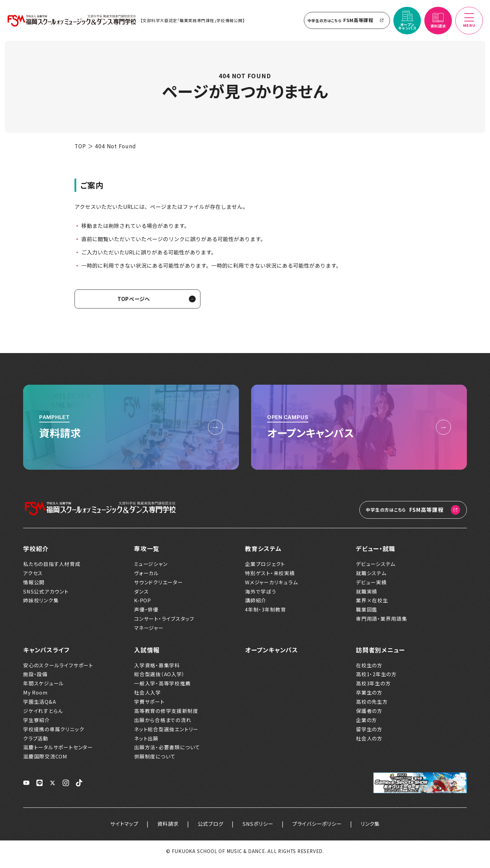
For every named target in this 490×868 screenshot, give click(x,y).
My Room (35, 698)
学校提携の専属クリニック (54, 735)
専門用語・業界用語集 (382, 624)
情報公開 (34, 588)
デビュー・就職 (375, 554)
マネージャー (149, 634)
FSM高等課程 (344, 23)
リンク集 (375, 830)
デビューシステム (376, 570)
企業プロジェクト (265, 570)
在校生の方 (369, 671)
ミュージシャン (151, 570)
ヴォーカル (146, 579)
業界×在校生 (372, 606)
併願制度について (155, 762)
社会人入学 (148, 698)
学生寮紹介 (37, 726)
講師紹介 (256, 606)
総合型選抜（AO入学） (160, 680)
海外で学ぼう (261, 597)
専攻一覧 (147, 554)
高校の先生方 (372, 707)
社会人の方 (369, 744)
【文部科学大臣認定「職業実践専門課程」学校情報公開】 (195, 23)
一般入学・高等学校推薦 (162, 689)
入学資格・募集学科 (157, 671)
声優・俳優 (146, 615)
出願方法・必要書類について (167, 753)
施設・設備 (35, 680)
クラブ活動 (36, 744)
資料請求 (165, 830)
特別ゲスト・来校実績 (270, 579)
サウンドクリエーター (159, 588)
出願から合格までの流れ (163, 726)
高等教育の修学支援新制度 (166, 717)
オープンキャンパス (272, 656)
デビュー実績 (371, 588)
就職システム (371, 579)
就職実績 (367, 597)
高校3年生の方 (373, 689)
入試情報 (147, 656)
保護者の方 (369, 717)
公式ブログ (209, 830)
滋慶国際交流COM (45, 762)
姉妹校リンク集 (41, 606)
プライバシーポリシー (320, 830)
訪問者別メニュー (380, 656)
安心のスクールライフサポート (58, 671)
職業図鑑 (367, 615)
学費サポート (149, 707)
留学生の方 (369, 735)
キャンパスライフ (46, 656)
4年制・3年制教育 (266, 615)
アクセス (33, 579)
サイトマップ (120, 830)
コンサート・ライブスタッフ (164, 624)
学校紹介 (36, 554)
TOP (80, 152)
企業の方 (366, 726)
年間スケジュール (44, 689)
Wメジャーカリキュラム (272, 588)
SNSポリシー (258, 830)
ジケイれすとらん (43, 717)
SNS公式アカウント (46, 597)
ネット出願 (146, 744)
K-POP (143, 606)
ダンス (141, 597)
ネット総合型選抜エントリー (166, 735)
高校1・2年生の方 (376, 680)
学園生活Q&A (39, 707)
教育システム (263, 554)
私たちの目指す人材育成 (52, 570)
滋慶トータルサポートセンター (58, 753)
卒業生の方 (369, 698)
